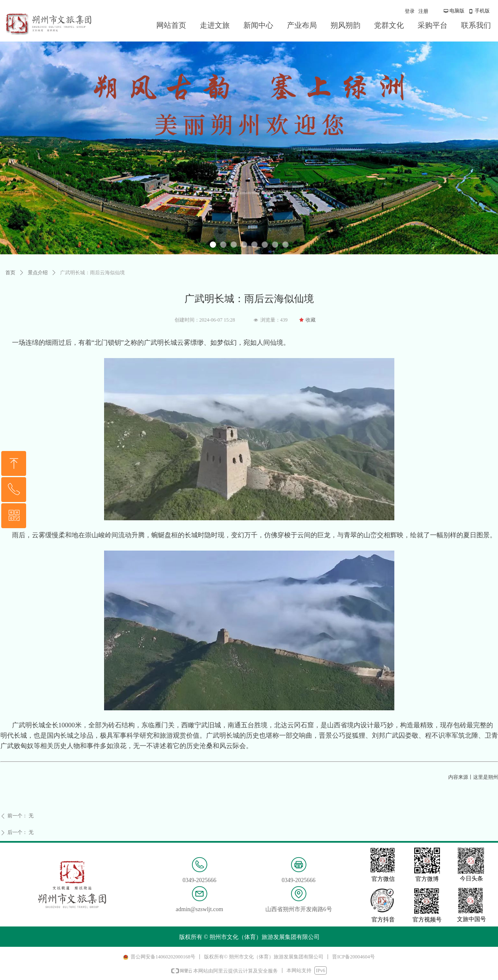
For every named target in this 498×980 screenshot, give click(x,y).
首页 (10, 273)
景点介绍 (38, 273)
